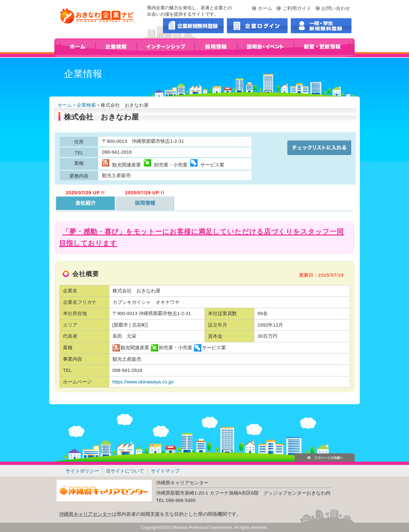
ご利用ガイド (297, 8)
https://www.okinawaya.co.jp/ (144, 382)
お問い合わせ (336, 8)
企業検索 (86, 105)
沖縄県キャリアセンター (85, 514)
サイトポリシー (82, 471)
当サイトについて (125, 471)
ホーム (265, 8)
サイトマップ (165, 471)
